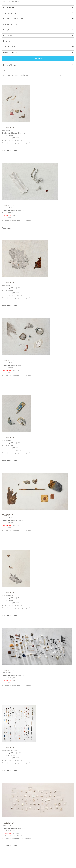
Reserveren (6, 150)
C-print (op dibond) (9, 133)
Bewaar (14, 150)
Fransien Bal (9, 128)
